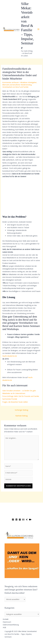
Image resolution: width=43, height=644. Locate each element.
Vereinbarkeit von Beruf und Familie (15, 87)
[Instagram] (20, 520)
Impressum (7, 622)
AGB (4, 627)
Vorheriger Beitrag (21, 410)
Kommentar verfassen (11, 82)
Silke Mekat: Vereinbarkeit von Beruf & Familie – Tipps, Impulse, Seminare (27, 26)
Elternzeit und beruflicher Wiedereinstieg (17, 85)
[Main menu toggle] (38, 29)
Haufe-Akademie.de (10, 356)
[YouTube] (30, 520)
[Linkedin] (16, 520)
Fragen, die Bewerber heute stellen (15, 402)
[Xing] (27, 520)
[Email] (23, 520)
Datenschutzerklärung (11, 625)
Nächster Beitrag (21, 416)
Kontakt (6, 619)
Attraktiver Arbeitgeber (28, 82)
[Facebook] (13, 520)
